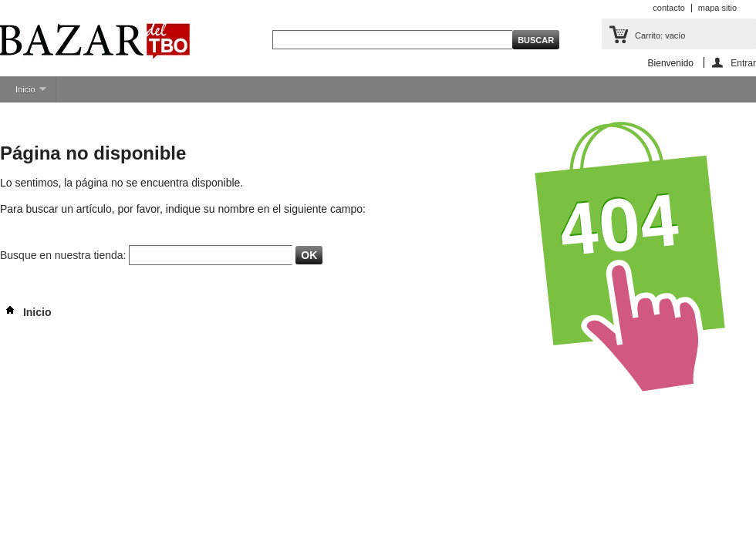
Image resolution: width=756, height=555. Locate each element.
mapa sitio (717, 8)
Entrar (743, 63)
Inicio (23, 94)
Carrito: (660, 35)
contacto (669, 8)
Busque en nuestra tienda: (63, 255)
